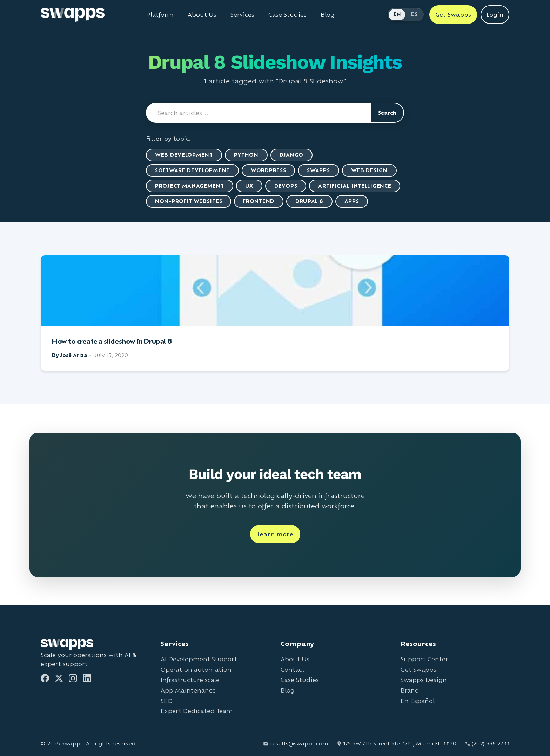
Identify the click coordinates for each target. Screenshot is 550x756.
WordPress (268, 170)
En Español (418, 701)
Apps (352, 201)
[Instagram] (73, 678)
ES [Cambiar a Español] (414, 14)
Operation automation (196, 670)
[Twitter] (59, 678)
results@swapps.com (296, 744)
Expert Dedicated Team (197, 711)
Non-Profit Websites (189, 201)
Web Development (184, 155)
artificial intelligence (355, 186)
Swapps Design (424, 680)
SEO (167, 701)
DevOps (286, 186)
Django (291, 155)
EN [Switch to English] (397, 14)
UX (249, 186)
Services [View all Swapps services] (242, 15)
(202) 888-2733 (487, 744)
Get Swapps (418, 670)
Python (246, 155)
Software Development (192, 170)
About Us (295, 659)
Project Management (190, 186)
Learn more (275, 534)
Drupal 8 (309, 201)
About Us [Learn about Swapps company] (202, 15)
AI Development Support (199, 659)
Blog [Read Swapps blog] (328, 15)
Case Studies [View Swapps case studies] (287, 15)
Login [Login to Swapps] (495, 15)
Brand (410, 690)
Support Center (424, 659)
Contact (293, 670)
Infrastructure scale (190, 680)
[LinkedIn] (87, 678)
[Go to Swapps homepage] (73, 15)
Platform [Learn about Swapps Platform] (160, 15)
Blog (288, 690)
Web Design (369, 170)
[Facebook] (45, 678)
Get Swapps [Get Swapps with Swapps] (453, 15)
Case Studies (300, 680)
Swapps (318, 170)
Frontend (259, 201)
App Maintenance (188, 690)
